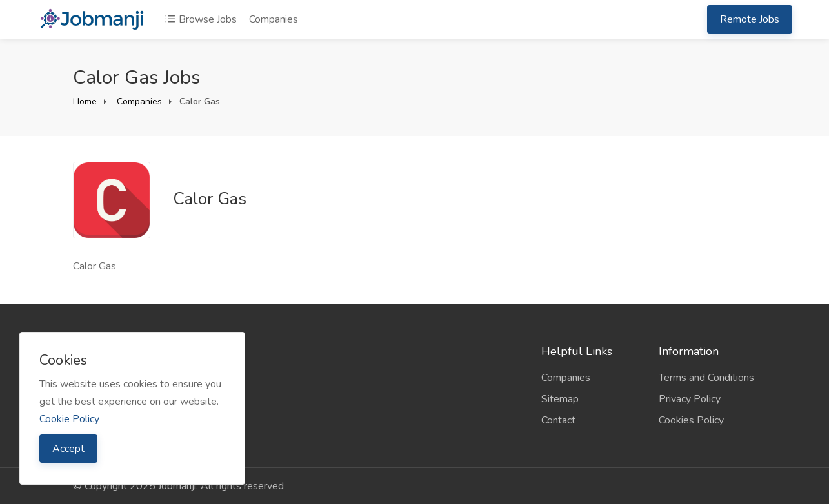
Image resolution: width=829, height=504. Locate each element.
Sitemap (560, 399)
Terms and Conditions (706, 378)
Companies (274, 19)
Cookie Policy (69, 419)
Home (85, 102)
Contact (558, 420)
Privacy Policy (690, 399)
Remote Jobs (750, 19)
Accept (68, 449)
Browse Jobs (201, 19)
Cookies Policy (691, 420)
